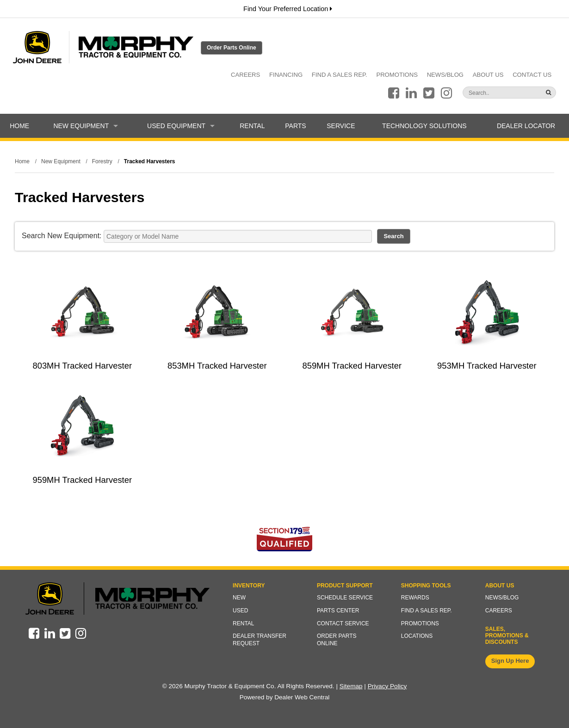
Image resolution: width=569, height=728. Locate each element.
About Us (488, 75)
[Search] (491, 93)
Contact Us (532, 75)
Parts (295, 126)
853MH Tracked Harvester (217, 366)
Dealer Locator (526, 126)
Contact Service (343, 623)
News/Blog (445, 75)
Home (19, 126)
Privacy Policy (387, 686)
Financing (286, 75)
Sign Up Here (510, 661)
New (239, 598)
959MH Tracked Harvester (82, 480)
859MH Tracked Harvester (352, 366)
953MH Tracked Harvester (487, 366)
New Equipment (86, 126)
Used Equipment (181, 126)
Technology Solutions (424, 126)
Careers (245, 75)
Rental (252, 126)
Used (240, 611)
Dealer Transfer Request (260, 640)
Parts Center (338, 611)
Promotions (397, 75)
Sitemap (351, 686)
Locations (417, 636)
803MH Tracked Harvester (82, 366)
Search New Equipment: (62, 236)
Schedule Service (345, 598)
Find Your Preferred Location (288, 9)
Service (341, 126)
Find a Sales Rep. (340, 75)
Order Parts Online (232, 48)
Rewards (415, 598)
